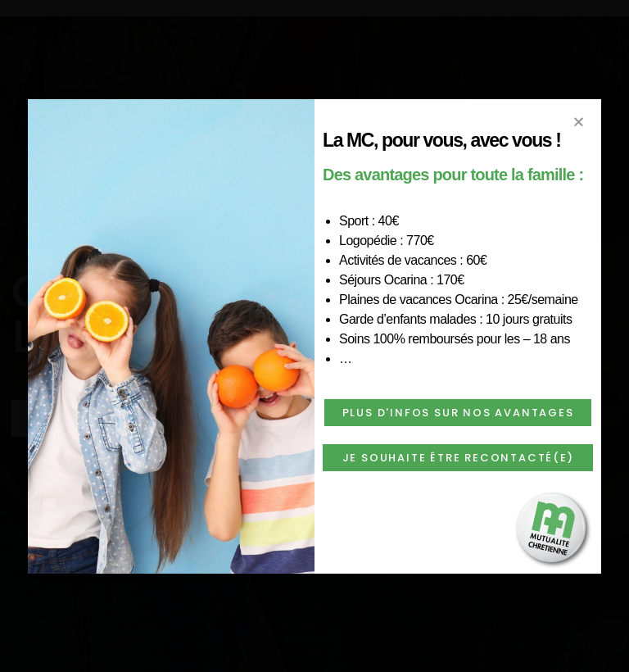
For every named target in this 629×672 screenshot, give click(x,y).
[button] (458, 413)
